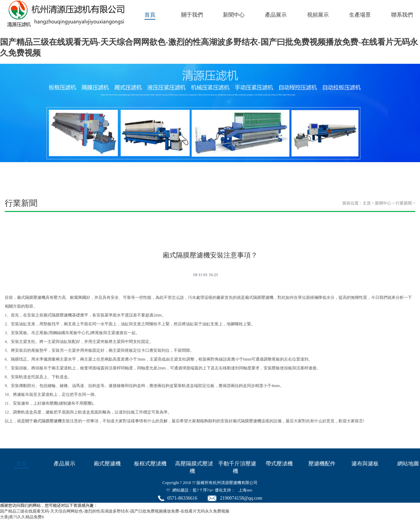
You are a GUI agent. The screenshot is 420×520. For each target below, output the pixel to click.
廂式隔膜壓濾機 (47, 421)
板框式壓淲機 (150, 464)
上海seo (245, 490)
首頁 (150, 15)
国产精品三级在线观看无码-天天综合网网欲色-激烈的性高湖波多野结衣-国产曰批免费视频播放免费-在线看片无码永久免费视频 (115, 511)
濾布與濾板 (365, 464)
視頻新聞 (151, 231)
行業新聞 (404, 203)
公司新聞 (33, 231)
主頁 (367, 203)
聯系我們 (402, 15)
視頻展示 (318, 15)
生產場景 (360, 15)
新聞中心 (234, 15)
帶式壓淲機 (279, 464)
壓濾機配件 (322, 464)
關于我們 (192, 15)
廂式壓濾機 (107, 464)
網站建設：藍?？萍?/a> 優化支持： (204, 490)
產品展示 (276, 15)
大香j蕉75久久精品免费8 (22, 517)
